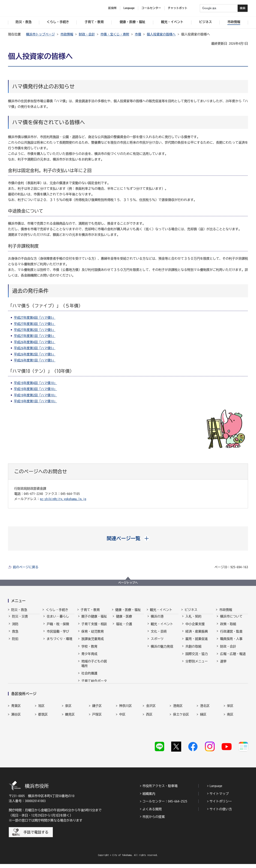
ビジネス (191, 610)
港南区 (178, 719)
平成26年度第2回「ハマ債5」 (35, 354)
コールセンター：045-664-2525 (165, 805)
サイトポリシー (221, 805)
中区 (122, 728)
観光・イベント (161, 610)
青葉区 (16, 719)
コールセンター (151, 8)
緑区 (203, 728)
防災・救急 (19, 610)
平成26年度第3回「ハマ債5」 (35, 348)
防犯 (15, 642)
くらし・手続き (57, 610)
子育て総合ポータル (94, 687)
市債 (138, 34)
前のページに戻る (26, 567)
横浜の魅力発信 (162, 650)
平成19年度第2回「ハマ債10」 (35, 395)
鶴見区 (70, 728)
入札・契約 (193, 620)
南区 (230, 728)
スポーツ (157, 642)
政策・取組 (228, 628)
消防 (15, 628)
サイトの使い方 (221, 813)
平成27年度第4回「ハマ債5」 (35, 318)
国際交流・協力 (197, 657)
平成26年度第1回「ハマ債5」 (35, 360)
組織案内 (149, 798)
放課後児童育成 (93, 642)
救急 (15, 635)
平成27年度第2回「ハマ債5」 (35, 330)
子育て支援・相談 (94, 628)
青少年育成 (89, 657)
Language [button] (129, 8)
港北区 (205, 719)
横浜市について (231, 620)
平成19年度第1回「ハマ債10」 (35, 401)
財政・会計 (87, 34)
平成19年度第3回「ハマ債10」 (35, 389)
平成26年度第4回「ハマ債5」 (35, 342)
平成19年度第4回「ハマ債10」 (35, 383)
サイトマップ (219, 798)
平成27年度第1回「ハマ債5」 (35, 336)
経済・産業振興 (197, 635)
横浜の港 (157, 620)
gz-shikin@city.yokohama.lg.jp (63, 499)
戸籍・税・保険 (58, 628)
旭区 (41, 719)
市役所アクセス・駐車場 (160, 790)
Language (216, 790)
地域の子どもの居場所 (94, 667)
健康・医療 (124, 620)
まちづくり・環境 (59, 642)
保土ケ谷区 (181, 728)
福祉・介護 (124, 628)
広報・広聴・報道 (233, 657)
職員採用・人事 (231, 642)
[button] (128, 538)
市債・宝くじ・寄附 (115, 34)
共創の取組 (193, 650)
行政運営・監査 (231, 635)
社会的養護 (89, 677)
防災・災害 (20, 620)
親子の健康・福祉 (94, 620)
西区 (149, 728)
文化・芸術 (159, 635)
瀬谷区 (16, 728)
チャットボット (178, 8)
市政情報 (67, 34)
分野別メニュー (197, 665)
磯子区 (97, 719)
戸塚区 (97, 728)
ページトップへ (128, 583)
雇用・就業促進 (197, 642)
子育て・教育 (90, 610)
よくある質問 (152, 813)
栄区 (230, 719)
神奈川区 (126, 719)
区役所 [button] (112, 8)
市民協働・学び (58, 635)
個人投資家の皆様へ (161, 34)
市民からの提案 (154, 821)
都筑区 (43, 728)
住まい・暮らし (58, 620)
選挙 (223, 665)
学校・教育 (89, 650)
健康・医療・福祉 (128, 610)
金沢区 (151, 719)
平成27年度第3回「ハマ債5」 (35, 324)
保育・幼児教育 (93, 635)
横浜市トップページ (40, 34)
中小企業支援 (195, 628)
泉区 (68, 719)
